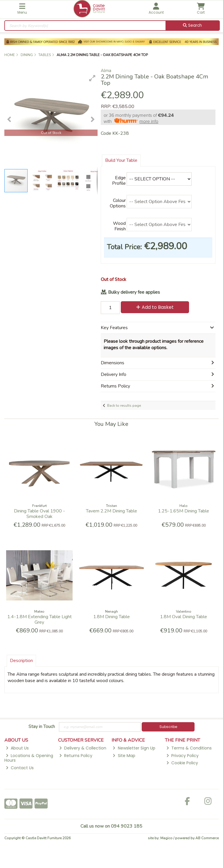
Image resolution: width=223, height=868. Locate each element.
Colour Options (118, 203)
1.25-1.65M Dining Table (184, 511)
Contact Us (20, 768)
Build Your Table (121, 160)
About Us (17, 748)
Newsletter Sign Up (134, 748)
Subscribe (168, 727)
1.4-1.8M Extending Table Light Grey (39, 619)
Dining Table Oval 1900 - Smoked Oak (39, 514)
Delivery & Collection (83, 748)
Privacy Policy (182, 756)
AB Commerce (207, 838)
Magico (166, 838)
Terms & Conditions (189, 748)
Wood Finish (119, 226)
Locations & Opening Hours (29, 758)
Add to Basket (155, 307)
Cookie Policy (182, 763)
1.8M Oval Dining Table (184, 617)
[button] (92, 78)
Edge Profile (119, 181)
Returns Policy (76, 756)
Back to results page (124, 406)
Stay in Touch (42, 727)
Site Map (124, 756)
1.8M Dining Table (111, 617)
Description (21, 661)
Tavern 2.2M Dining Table (111, 511)
